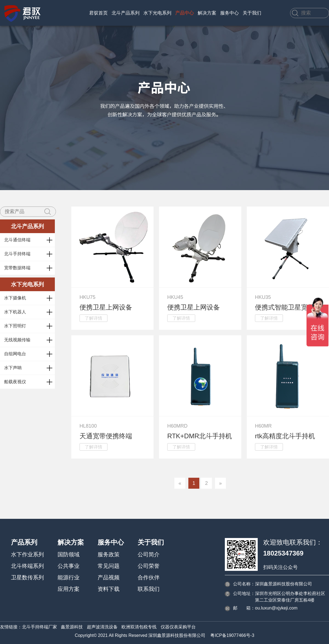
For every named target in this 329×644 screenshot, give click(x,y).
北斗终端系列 (27, 566)
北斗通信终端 (17, 240)
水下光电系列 (157, 13)
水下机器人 (15, 312)
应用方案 (69, 589)
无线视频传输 (17, 340)
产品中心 (185, 13)
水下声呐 (13, 368)
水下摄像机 (15, 298)
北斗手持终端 (17, 254)
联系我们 (149, 589)
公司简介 (149, 554)
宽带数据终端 (17, 268)
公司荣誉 (149, 566)
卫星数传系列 (27, 577)
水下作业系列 (27, 554)
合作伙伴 (149, 577)
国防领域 (69, 554)
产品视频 (109, 577)
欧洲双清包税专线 (139, 627)
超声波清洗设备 (102, 627)
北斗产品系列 (126, 13)
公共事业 (69, 566)
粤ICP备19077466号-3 (232, 635)
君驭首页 (98, 13)
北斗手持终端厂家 (39, 627)
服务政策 (109, 554)
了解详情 (93, 318)
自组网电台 (15, 354)
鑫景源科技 (72, 627)
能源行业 (69, 577)
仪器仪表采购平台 (178, 627)
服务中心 (229, 13)
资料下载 (109, 589)
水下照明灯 (15, 326)
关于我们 (252, 13)
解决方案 (207, 13)
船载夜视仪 (15, 382)
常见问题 (109, 566)
